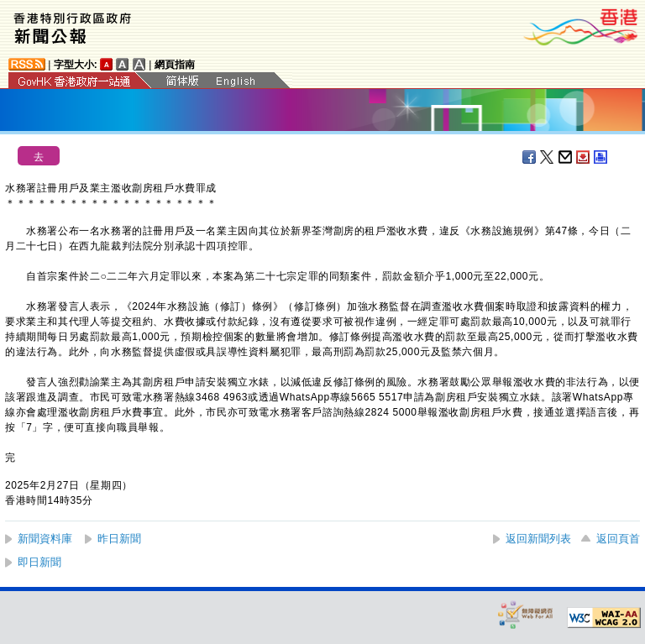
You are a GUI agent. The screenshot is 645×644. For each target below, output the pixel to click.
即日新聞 (39, 562)
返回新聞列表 (538, 539)
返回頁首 (618, 539)
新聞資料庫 (45, 539)
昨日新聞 (119, 539)
